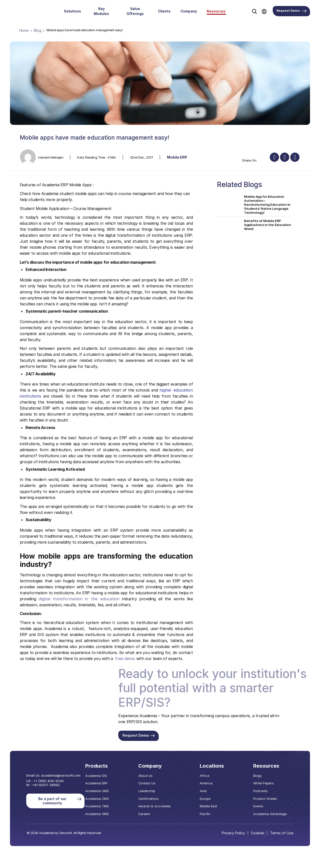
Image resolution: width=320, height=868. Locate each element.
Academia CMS (104, 799)
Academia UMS (104, 792)
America (209, 785)
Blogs (261, 778)
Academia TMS (104, 807)
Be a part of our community (60, 800)
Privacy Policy (236, 832)
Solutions (72, 11)
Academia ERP (104, 785)
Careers (151, 814)
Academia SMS (104, 814)
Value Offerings (135, 11)
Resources (216, 11)
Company (189, 11)
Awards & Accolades (159, 807)
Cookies (260, 832)
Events (261, 807)
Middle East (211, 807)
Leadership (153, 792)
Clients (164, 11)
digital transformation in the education (72, 598)
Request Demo (291, 11)
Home (23, 30)
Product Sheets (267, 799)
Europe (208, 799)
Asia (206, 792)
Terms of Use (283, 832)
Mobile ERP (177, 157)
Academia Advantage (271, 814)
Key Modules (101, 11)
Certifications (155, 799)
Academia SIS (103, 778)
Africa (207, 778)
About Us (151, 778)
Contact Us (153, 785)
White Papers (266, 785)
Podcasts (263, 792)
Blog (36, 30)
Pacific (208, 814)
